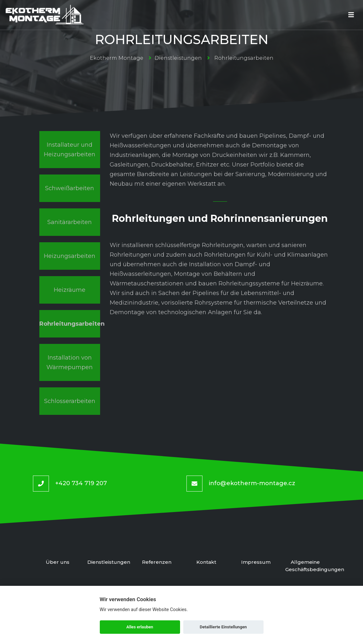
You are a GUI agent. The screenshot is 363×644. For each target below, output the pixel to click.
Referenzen (157, 562)
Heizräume (70, 290)
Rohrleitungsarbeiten (70, 324)
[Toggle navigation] (351, 15)
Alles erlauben (140, 627)
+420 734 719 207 (81, 483)
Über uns (58, 562)
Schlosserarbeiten (70, 401)
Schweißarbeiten (70, 188)
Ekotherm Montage (117, 58)
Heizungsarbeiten (70, 256)
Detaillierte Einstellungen (223, 627)
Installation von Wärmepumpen (70, 362)
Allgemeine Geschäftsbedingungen (305, 566)
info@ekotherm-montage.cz (252, 483)
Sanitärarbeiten (70, 222)
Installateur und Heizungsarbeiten (70, 150)
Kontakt (206, 562)
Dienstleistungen (178, 58)
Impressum (256, 562)
